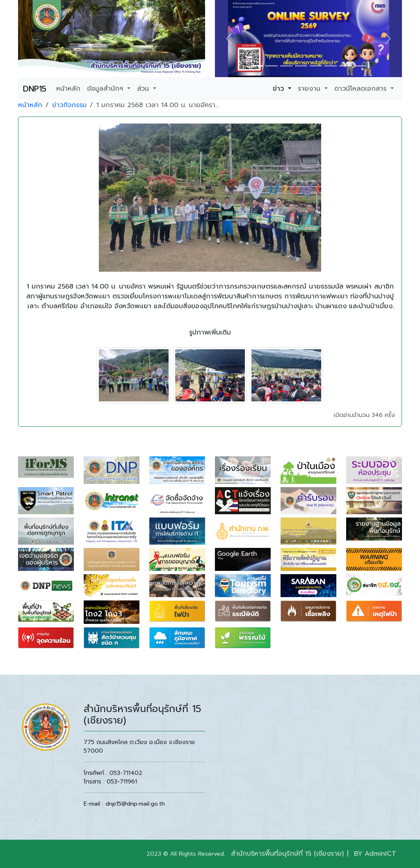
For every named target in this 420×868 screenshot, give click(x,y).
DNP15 (35, 89)
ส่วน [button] (144, 89)
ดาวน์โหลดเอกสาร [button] (362, 89)
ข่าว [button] (280, 89)
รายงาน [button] (310, 89)
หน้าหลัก (68, 89)
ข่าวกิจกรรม (69, 105)
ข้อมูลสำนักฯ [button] (106, 89)
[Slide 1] (257, 66)
